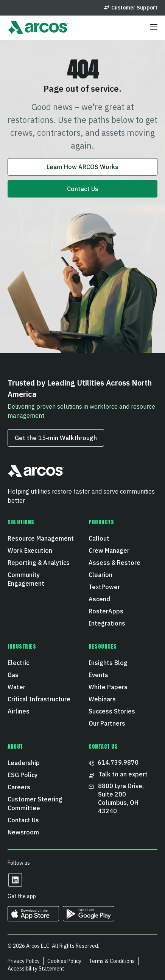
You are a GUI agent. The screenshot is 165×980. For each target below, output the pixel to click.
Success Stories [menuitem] (112, 711)
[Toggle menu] (154, 28)
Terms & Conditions (112, 961)
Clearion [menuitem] (100, 575)
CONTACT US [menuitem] (103, 747)
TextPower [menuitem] (104, 587)
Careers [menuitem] (19, 787)
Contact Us (83, 189)
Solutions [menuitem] (21, 522)
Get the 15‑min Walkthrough (56, 438)
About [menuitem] (15, 747)
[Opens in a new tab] (15, 885)
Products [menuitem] (101, 522)
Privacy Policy (24, 961)
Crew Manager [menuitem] (109, 550)
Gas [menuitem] (13, 675)
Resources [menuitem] (103, 647)
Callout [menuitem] (99, 538)
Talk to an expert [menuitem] (118, 774)
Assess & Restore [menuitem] (114, 563)
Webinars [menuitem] (102, 699)
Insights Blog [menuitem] (108, 663)
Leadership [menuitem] (24, 763)
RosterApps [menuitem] (106, 611)
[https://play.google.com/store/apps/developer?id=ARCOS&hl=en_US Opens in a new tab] (89, 919)
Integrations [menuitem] (107, 623)
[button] (36, 474)
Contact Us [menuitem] (23, 820)
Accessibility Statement (36, 969)
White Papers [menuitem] (108, 687)
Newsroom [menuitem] (23, 832)
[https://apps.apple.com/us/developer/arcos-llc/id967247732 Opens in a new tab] (33, 919)
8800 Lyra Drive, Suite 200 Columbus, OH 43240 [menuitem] (117, 798)
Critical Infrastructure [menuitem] (39, 699)
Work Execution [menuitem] (30, 550)
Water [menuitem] (16, 687)
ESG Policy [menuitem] (23, 775)
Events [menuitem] (98, 675)
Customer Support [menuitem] (131, 8)
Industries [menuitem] (22, 647)
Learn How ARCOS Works (82, 167)
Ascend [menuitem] (99, 599)
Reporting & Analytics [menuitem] (39, 563)
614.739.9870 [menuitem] (114, 762)
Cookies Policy (64, 961)
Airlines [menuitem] (19, 711)
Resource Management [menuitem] (41, 538)
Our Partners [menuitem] (107, 723)
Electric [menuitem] (18, 663)
